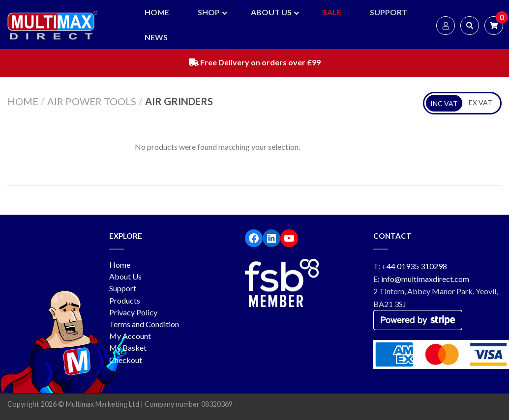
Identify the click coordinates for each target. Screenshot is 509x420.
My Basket (128, 348)
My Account (130, 336)
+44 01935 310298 (414, 266)
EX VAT (480, 102)
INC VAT (444, 103)
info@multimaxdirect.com (425, 279)
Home (23, 101)
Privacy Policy (133, 312)
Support (123, 288)
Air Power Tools (92, 101)
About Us (125, 276)
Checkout (126, 360)
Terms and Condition (144, 324)
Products (125, 300)
